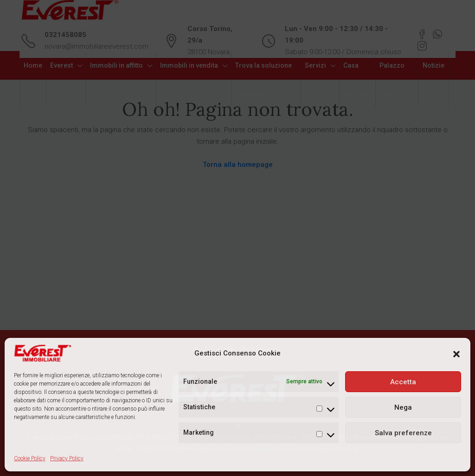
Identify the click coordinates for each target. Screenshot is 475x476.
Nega (403, 407)
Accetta (403, 382)
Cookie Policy (30, 458)
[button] (456, 354)
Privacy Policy (67, 458)
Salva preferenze (403, 433)
